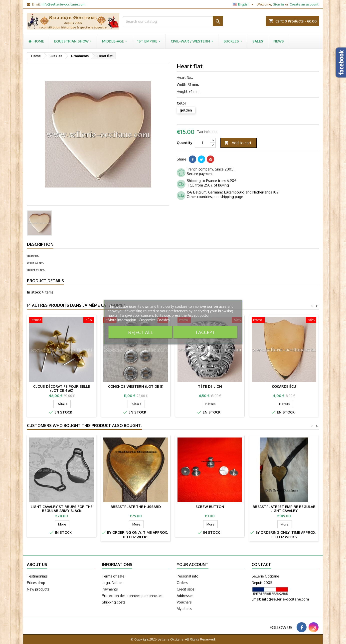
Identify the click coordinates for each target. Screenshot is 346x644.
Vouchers (184, 602)
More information (122, 320)
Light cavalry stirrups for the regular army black (62, 509)
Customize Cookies (154, 320)
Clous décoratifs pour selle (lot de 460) (62, 388)
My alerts (184, 609)
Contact (261, 564)
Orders (182, 583)
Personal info (188, 576)
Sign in (278, 4)
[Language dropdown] (244, 4)
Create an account (304, 4)
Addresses (185, 596)
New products (38, 589)
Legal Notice (112, 583)
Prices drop (36, 583)
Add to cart (238, 143)
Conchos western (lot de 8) (136, 386)
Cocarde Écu (284, 386)
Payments (110, 589)
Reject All (141, 332)
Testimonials (37, 576)
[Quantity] (202, 143)
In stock (34, 292)
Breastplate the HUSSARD (136, 507)
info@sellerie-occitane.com (63, 4)
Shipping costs (114, 602)
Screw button (210, 507)
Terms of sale (113, 576)
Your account (193, 564)
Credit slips (186, 589)
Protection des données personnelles (132, 596)
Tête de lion (210, 386)
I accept (205, 332)
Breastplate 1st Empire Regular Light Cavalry (284, 509)
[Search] (173, 21)
